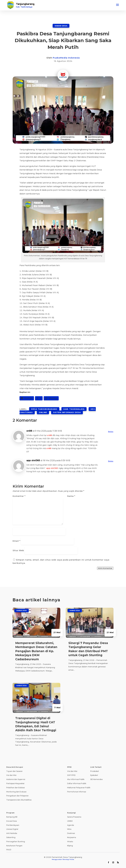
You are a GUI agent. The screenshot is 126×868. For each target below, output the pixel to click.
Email (16, 541)
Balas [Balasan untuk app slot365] (111, 461)
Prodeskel (95, 771)
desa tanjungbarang (44, 409)
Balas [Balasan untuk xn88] (111, 432)
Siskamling (11, 837)
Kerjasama (72, 837)
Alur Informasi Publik (76, 779)
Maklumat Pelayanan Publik (79, 788)
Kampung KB (12, 817)
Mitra (69, 829)
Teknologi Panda (68, 859)
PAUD (9, 850)
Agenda (71, 825)
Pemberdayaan (13, 825)
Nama (71, 496)
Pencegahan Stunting (16, 842)
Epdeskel (94, 775)
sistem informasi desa (67, 412)
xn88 (29, 431)
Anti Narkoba (12, 833)
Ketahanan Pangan (14, 846)
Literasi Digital (12, 829)
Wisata (70, 842)
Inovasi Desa (12, 821)
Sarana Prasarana (74, 817)
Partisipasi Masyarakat (15, 783)
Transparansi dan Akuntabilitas (19, 800)
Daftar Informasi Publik (77, 783)
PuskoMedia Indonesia (66, 58)
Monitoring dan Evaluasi (16, 792)
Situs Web (18, 550)
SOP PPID (71, 775)
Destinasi (71, 833)
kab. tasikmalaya (74, 409)
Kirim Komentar (105, 568)
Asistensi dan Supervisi (16, 779)
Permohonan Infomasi (77, 792)
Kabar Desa (61, 26)
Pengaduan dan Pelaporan (17, 796)
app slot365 (33, 460)
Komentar (19, 496)
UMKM (70, 821)
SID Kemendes (96, 779)
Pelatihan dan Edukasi (16, 788)
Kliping (70, 846)
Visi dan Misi (11, 775)
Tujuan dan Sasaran (14, 771)
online (43, 412)
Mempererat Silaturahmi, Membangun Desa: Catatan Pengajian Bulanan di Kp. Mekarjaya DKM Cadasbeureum (36, 651)
